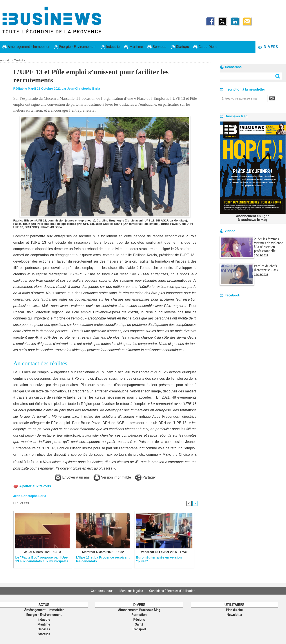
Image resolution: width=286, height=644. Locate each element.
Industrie (110, 47)
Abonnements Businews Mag (139, 610)
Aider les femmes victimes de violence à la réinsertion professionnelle (269, 245)
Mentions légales (132, 591)
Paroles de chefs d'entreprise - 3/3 (266, 268)
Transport (139, 629)
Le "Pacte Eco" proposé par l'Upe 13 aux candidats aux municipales (42, 559)
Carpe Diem (205, 47)
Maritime (134, 47)
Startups (180, 47)
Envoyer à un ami (72, 477)
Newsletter (234, 615)
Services (157, 47)
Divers (268, 47)
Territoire (20, 60)
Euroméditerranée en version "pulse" (159, 559)
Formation (139, 615)
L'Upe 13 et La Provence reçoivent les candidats (103, 559)
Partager (145, 477)
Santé (139, 624)
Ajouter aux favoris (35, 486)
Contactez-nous (102, 591)
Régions (139, 620)
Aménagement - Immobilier (26, 47)
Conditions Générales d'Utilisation (172, 591)
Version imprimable (112, 477)
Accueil (5, 60)
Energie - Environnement (75, 47)
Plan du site (234, 610)
